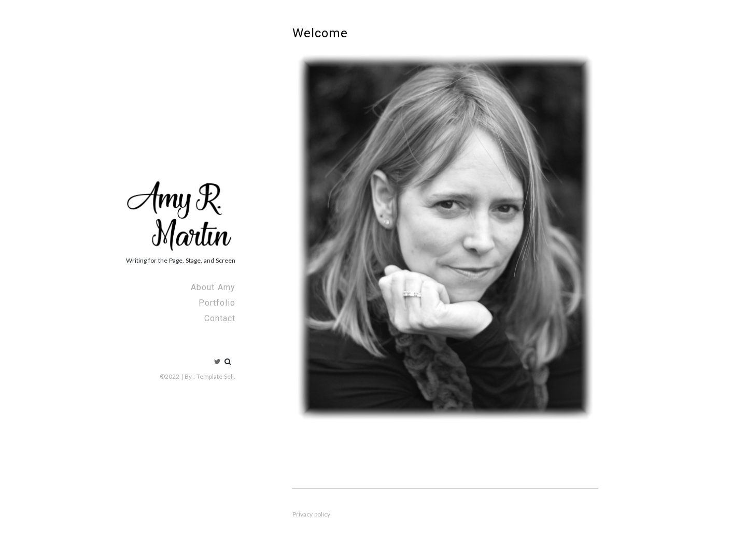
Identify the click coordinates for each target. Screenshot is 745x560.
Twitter (217, 362)
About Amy (213, 287)
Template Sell (215, 376)
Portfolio (217, 303)
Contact (220, 318)
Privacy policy (311, 514)
